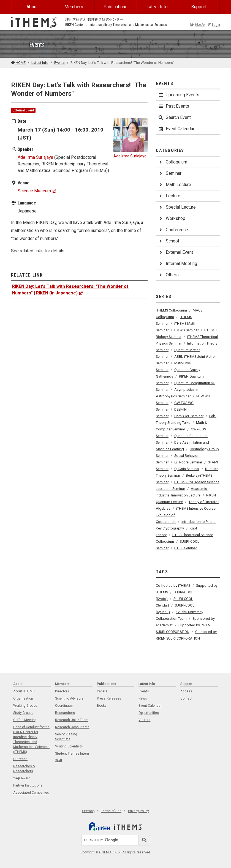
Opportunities (149, 713)
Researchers (65, 713)
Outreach (20, 759)
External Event (23, 110)
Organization (23, 698)
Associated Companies (31, 793)
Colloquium (173, 162)
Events (59, 63)
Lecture (169, 196)
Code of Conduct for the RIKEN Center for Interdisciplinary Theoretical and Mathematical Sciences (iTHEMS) (31, 739)
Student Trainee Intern (72, 754)
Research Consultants (72, 727)
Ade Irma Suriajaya (35, 157)
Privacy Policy (138, 811)
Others (168, 275)
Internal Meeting (178, 264)
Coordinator (64, 706)
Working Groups (25, 706)
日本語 (198, 25)
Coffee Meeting (25, 720)
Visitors (144, 720)
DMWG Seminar (186, 330)
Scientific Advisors (69, 698)
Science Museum (37, 191)
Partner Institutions (28, 785)
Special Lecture (177, 207)
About (32, 7)
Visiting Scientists (69, 746)
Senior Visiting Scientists (66, 737)
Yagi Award (22, 778)
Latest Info (157, 7)
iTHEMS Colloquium (171, 310)
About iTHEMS (24, 691)
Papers (102, 691)
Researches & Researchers (24, 769)
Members (74, 7)
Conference (173, 230)
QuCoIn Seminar (187, 469)
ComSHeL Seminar (189, 416)
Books (102, 706)
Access (186, 691)
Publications (115, 7)
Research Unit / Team (72, 720)
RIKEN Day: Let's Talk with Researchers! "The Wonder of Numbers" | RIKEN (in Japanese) (70, 290)
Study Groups (23, 713)
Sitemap (88, 811)
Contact (186, 698)
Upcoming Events (179, 95)
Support (199, 7)
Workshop (172, 218)
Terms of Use (111, 811)
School (169, 241)
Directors (62, 691)
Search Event (174, 117)
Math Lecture (175, 185)
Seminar (170, 173)
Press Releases (109, 698)
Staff (59, 761)
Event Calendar (176, 129)
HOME (18, 63)
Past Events (174, 106)
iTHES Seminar (186, 548)
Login (214, 25)
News (143, 698)
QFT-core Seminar (188, 462)
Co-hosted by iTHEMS (173, 586)
